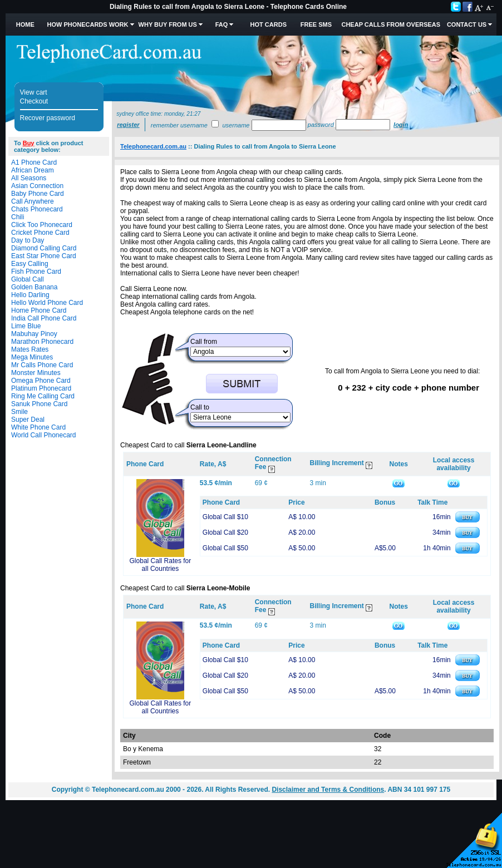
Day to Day (28, 240)
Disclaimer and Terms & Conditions (328, 790)
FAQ (222, 24)
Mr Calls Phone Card (42, 365)
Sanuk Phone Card (39, 404)
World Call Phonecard (44, 435)
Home (25, 24)
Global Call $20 (225, 532)
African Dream (33, 170)
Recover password (48, 118)
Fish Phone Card (36, 272)
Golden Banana (34, 287)
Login (401, 125)
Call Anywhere (33, 201)
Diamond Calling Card (44, 248)
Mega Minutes (32, 357)
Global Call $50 (225, 548)
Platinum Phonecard (41, 388)
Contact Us (467, 24)
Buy (29, 143)
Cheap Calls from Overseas (391, 24)
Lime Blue (26, 326)
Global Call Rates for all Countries (161, 565)
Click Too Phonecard (42, 225)
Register (128, 125)
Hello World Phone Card (47, 303)
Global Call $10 (225, 517)
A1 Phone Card (34, 162)
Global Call (28, 279)
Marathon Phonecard (42, 342)
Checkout (34, 101)
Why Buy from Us (168, 24)
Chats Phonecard (37, 209)
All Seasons (29, 178)
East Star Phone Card (44, 256)
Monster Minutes (36, 373)
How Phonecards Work (87, 24)
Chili (18, 217)
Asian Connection (37, 186)
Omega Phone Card (41, 381)
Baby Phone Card (38, 194)
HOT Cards (269, 24)
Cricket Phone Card (40, 233)
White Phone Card (38, 427)
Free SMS (316, 24)
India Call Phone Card (44, 318)
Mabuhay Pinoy (34, 334)
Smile (19, 412)
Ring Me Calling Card (43, 396)
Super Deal (28, 420)
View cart (34, 92)
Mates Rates (30, 349)
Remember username (179, 125)
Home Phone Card (39, 310)
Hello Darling (30, 295)
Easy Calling (30, 264)
